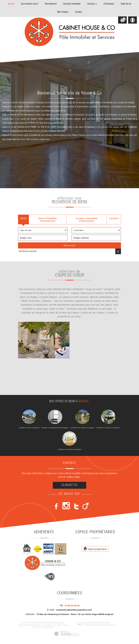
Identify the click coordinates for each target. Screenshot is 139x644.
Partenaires (109, 4)
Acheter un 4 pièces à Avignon (70, 449)
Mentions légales (34, 625)
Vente (23, 218)
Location (114, 218)
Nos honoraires (46, 625)
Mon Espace (63, 12)
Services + (92, 4)
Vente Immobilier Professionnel (48, 219)
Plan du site (22, 625)
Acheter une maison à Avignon (83, 428)
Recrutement (51, 4)
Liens (54, 625)
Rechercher (70, 245)
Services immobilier (72, 4)
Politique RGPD (48, 627)
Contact (78, 12)
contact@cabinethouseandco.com (74, 610)
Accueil (11, 4)
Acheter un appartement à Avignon (55, 428)
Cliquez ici (69, 485)
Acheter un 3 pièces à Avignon (108, 428)
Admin (59, 625)
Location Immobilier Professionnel (87, 219)
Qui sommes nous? (30, 4)
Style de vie (126, 4)
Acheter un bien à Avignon (29, 428)
